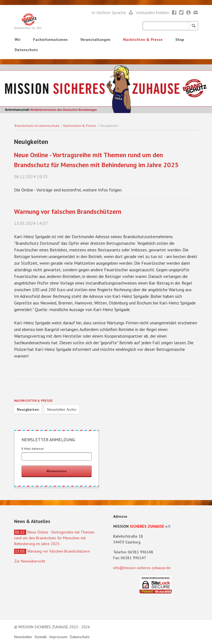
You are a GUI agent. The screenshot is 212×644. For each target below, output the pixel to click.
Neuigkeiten (28, 409)
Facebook (174, 13)
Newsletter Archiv (62, 409)
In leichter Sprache (109, 12)
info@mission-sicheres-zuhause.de (142, 568)
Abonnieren (56, 471)
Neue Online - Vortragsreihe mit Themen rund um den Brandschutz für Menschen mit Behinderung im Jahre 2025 (54, 538)
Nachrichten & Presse (143, 40)
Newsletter (189, 13)
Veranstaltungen (95, 40)
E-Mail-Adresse (33, 449)
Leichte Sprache (131, 13)
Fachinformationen (50, 40)
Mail (196, 13)
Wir (18, 40)
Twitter (181, 13)
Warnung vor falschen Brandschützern (68, 211)
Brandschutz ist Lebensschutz (37, 126)
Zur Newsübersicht (30, 561)
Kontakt (41, 637)
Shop (180, 40)
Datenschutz (26, 50)
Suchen (194, 26)
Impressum (59, 637)
